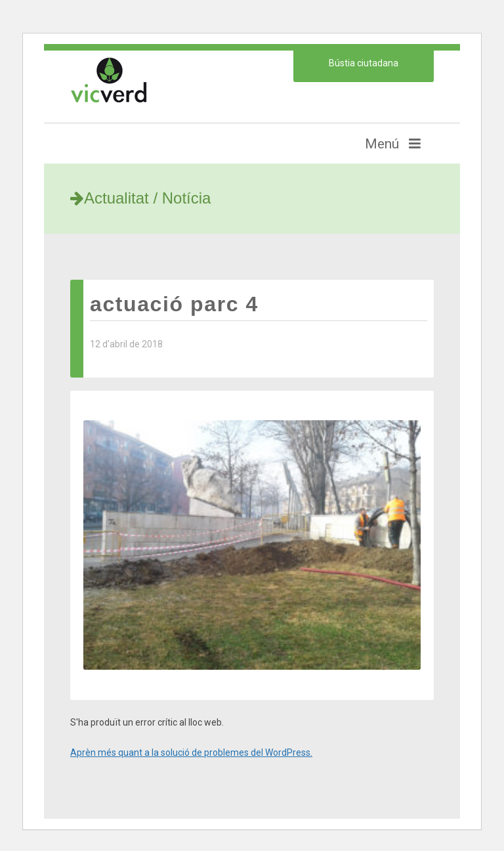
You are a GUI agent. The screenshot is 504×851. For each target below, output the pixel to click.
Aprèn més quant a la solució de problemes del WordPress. (191, 753)
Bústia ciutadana (364, 63)
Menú (393, 144)
